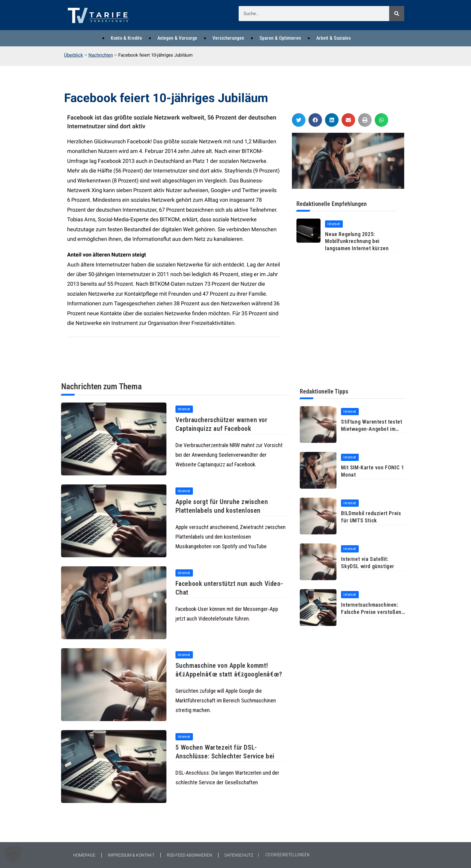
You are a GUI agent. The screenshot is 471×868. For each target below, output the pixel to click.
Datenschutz (239, 855)
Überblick (74, 55)
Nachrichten (101, 55)
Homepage (84, 855)
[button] (299, 120)
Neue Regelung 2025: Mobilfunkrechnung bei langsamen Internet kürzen (357, 241)
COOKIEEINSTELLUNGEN (287, 855)
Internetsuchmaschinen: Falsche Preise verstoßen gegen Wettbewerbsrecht (371, 612)
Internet (334, 224)
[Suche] (397, 14)
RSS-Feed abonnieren (189, 855)
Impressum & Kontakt (131, 855)
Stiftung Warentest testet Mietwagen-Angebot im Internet (372, 429)
